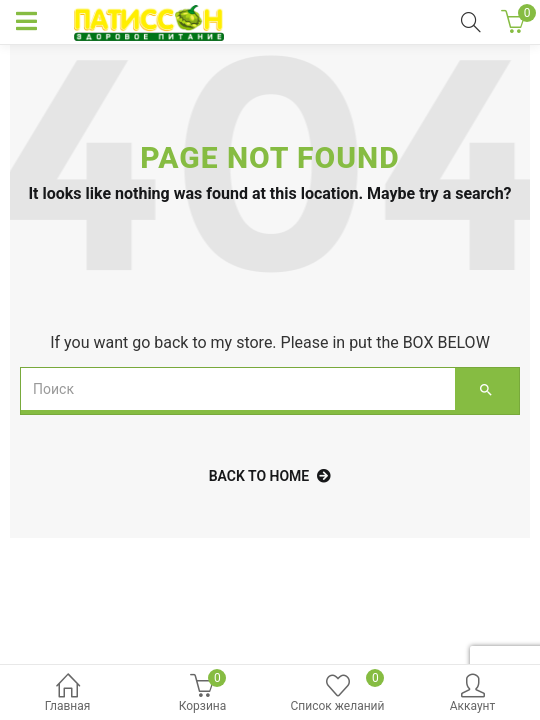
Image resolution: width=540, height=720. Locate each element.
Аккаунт (472, 694)
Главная (67, 694)
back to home (270, 476)
